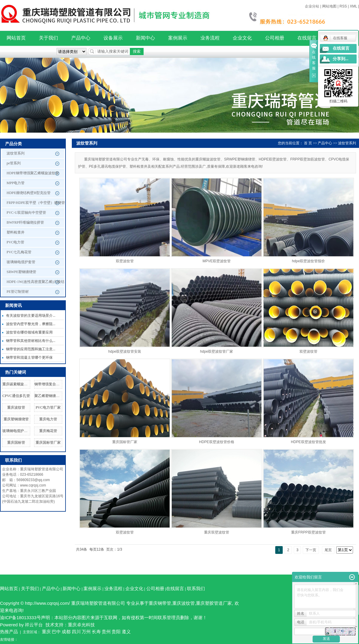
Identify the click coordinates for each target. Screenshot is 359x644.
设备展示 (113, 38)
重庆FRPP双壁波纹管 (308, 532)
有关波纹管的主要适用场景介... (31, 316)
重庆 (46, 632)
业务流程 (210, 38)
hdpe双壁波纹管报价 (309, 261)
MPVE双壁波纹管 (217, 261)
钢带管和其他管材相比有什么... (31, 341)
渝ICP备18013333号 (20, 618)
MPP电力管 (16, 183)
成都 (66, 632)
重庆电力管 (48, 419)
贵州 (106, 632)
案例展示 (178, 38)
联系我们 (196, 588)
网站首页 (16, 38)
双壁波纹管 (125, 261)
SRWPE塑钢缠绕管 (21, 272)
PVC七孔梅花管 (19, 252)
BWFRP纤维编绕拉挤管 (25, 222)
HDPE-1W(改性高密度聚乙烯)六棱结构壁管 (35, 283)
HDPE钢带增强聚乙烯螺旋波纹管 (33, 173)
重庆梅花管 (48, 431)
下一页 (311, 550)
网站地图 (329, 6)
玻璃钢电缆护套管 (21, 262)
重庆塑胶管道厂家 (214, 603)
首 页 (308, 143)
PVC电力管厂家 (48, 407)
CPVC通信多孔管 (16, 396)
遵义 (126, 632)
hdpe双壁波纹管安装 (125, 351)
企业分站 (312, 6)
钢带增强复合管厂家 (51, 384)
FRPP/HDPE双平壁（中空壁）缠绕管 (36, 203)
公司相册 (275, 38)
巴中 (56, 632)
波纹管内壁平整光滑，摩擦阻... (31, 324)
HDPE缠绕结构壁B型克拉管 (29, 193)
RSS (343, 6)
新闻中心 (145, 38)
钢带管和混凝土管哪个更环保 (29, 357)
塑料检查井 (16, 232)
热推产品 (9, 632)
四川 (76, 632)
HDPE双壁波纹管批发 (308, 442)
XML (353, 6)
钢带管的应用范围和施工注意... (31, 349)
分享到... (341, 59)
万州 (86, 632)
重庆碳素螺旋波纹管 (19, 384)
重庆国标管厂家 (48, 443)
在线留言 (307, 38)
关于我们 (48, 38)
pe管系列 (14, 163)
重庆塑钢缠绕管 (16, 419)
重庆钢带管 (160, 603)
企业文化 (242, 38)
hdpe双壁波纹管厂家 (217, 351)
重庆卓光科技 (81, 625)
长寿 (96, 632)
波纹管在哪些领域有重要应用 (29, 332)
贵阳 (116, 632)
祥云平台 (34, 625)
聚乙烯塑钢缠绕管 (49, 396)
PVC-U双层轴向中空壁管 (26, 213)
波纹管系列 (16, 153)
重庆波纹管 (16, 407)
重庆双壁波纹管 (217, 532)
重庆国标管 (16, 443)
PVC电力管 (15, 242)
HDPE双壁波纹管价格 (216, 442)
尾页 (328, 550)
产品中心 (81, 38)
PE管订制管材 (18, 292)
